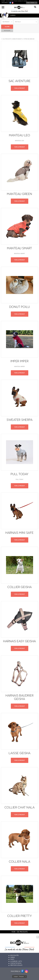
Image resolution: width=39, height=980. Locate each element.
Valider (7, 27)
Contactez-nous (16, 963)
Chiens (13, 957)
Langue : (30, 3)
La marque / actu (16, 961)
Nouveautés (15, 955)
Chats (12, 959)
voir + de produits (19, 932)
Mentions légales (16, 965)
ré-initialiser (7, 31)
